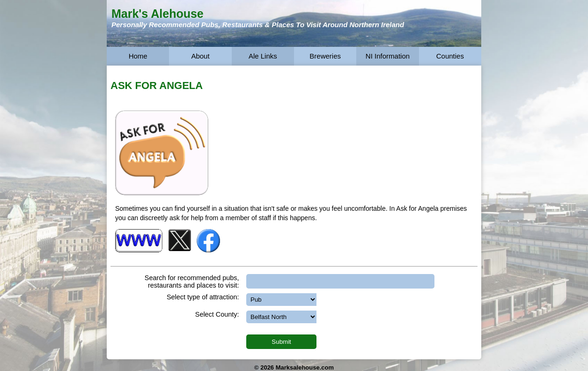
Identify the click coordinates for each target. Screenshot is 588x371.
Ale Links (263, 56)
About (200, 56)
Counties (450, 56)
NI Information (388, 56)
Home (138, 56)
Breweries (325, 56)
